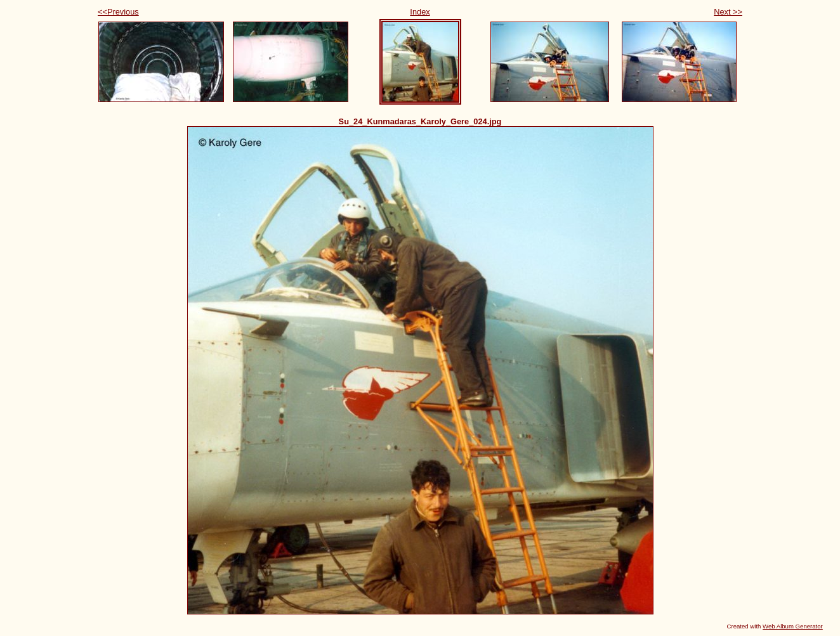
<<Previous (118, 12)
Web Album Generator (793, 626)
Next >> (728, 12)
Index (420, 12)
